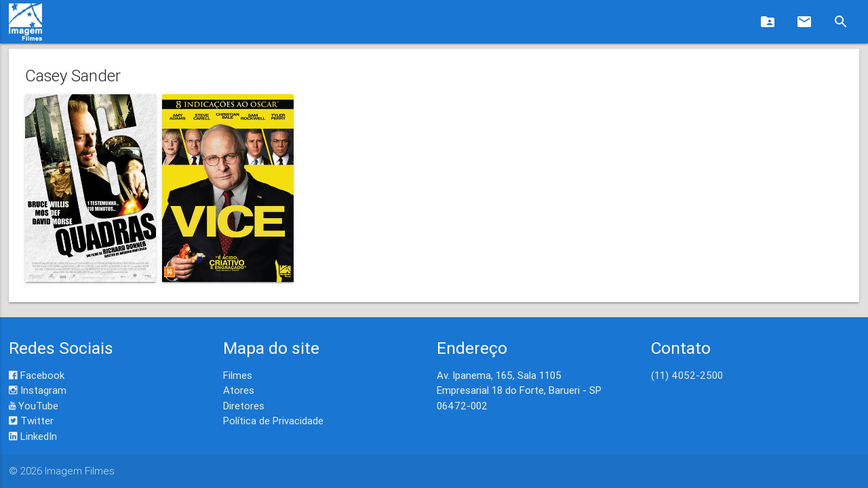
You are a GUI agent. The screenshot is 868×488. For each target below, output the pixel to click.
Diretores (244, 406)
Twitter (31, 421)
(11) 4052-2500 (687, 375)
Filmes (238, 375)
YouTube (34, 406)
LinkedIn (33, 436)
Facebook (37, 375)
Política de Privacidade (273, 421)
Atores (239, 390)
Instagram (38, 390)
